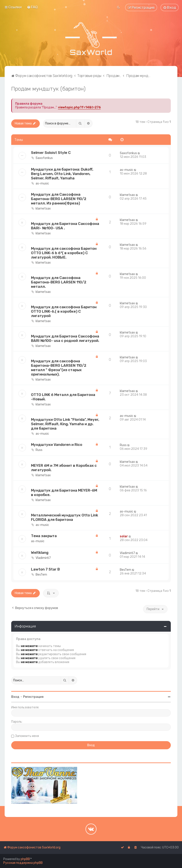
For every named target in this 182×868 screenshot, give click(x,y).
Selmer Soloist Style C (51, 153)
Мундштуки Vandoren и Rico (57, 445)
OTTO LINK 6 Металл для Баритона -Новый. (63, 397)
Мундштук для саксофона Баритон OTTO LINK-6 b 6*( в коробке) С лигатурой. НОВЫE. (64, 253)
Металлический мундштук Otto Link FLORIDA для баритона (65, 517)
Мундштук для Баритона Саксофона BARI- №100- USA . (65, 226)
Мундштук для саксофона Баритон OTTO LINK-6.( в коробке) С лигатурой (64, 311)
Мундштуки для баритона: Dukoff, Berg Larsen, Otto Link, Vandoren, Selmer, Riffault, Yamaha (62, 174)
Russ (39, 450)
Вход (15, 697)
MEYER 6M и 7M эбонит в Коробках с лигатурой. (64, 468)
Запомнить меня (27, 736)
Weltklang (40, 553)
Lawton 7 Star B (45, 569)
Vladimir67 (43, 558)
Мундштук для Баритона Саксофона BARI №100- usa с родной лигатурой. (65, 338)
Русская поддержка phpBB (23, 863)
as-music (42, 183)
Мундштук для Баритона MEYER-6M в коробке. (64, 492)
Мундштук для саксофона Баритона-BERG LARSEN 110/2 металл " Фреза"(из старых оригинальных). (59, 368)
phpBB (25, 859)
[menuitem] (32, 7)
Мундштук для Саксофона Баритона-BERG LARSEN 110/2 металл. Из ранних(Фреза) (59, 199)
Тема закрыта (44, 536)
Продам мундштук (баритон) (48, 89)
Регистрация (33, 697)
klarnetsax (43, 209)
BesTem (41, 575)
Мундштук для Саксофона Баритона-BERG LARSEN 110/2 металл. (59, 282)
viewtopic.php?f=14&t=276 (79, 107)
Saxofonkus (44, 158)
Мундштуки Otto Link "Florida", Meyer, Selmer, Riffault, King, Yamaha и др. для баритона (65, 424)
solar (124, 536)
